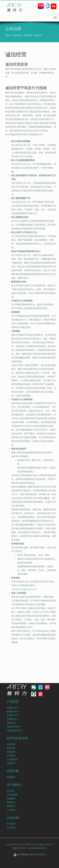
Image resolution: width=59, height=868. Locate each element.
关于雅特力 (14, 785)
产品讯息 (13, 702)
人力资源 (11, 810)
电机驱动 (11, 777)
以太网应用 (12, 759)
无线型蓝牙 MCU (15, 730)
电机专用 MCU (14, 727)
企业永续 (17, 35)
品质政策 (11, 799)
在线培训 (11, 763)
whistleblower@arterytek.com (24, 589)
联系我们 (11, 806)
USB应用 (11, 756)
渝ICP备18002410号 (37, 848)
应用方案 (13, 771)
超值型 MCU (13, 712)
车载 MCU (12, 723)
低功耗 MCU (13, 708)
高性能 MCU (13, 719)
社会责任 (11, 828)
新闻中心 (11, 802)
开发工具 (11, 748)
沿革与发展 (12, 795)
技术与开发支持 (17, 738)
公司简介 (11, 791)
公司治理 (27, 35)
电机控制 (11, 752)
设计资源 (11, 744)
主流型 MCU (13, 715)
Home (8, 35)
